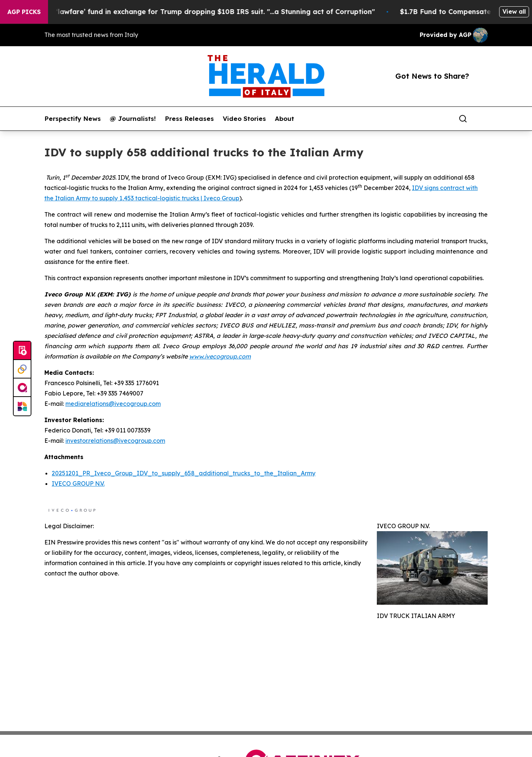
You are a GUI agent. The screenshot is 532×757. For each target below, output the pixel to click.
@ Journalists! (133, 119)
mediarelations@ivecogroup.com (113, 404)
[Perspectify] (22, 369)
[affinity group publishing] (22, 388)
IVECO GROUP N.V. (78, 483)
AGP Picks (24, 12)
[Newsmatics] (22, 406)
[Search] (463, 119)
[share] (482, 119)
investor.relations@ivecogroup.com (115, 441)
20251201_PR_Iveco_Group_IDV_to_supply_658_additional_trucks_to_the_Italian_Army (184, 473)
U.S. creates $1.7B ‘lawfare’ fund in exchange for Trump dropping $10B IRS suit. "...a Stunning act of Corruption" (193, 12)
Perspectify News (73, 119)
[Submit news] (22, 351)
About (284, 119)
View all (514, 11)
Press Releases (189, 119)
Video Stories (244, 119)
